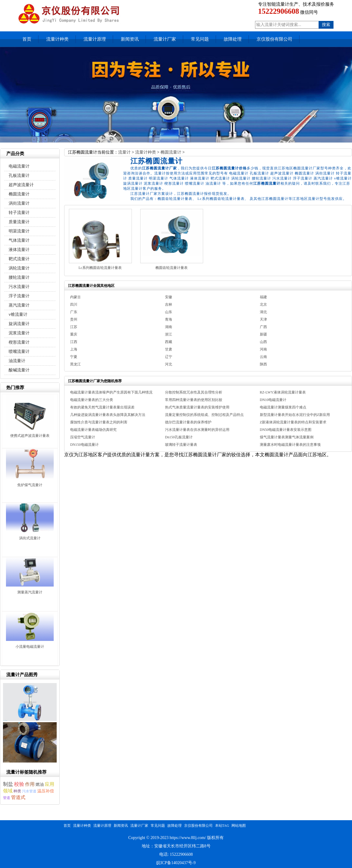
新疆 (263, 334)
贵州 (74, 319)
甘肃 (169, 349)
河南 (263, 349)
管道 (7, 798)
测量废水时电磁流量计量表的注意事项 (290, 445)
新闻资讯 (130, 39)
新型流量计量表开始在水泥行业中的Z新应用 (295, 415)
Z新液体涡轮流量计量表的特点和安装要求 (293, 422)
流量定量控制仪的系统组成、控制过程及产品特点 (204, 415)
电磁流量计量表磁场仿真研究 (93, 430)
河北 (169, 364)
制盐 (8, 784)
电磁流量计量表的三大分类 (92, 400)
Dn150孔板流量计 (179, 437)
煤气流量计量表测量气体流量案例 (287, 437)
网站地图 (239, 826)
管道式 (18, 797)
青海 (169, 319)
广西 (263, 327)
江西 (74, 342)
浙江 (169, 334)
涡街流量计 (19, 203)
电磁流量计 (19, 166)
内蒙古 (75, 297)
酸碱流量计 (19, 370)
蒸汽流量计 (19, 305)
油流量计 (17, 361)
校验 (19, 784)
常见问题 (200, 39)
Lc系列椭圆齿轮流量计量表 (100, 268)
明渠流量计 (19, 231)
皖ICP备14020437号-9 (176, 863)
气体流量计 (19, 240)
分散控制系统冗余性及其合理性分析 (194, 392)
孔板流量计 (19, 176)
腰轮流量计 (19, 277)
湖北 (263, 312)
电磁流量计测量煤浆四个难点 (283, 407)
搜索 (326, 25)
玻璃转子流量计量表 (181, 445)
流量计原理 (95, 39)
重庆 (74, 334)
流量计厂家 (165, 39)
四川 (74, 304)
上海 (74, 349)
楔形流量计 (19, 342)
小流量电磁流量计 (30, 647)
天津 (263, 319)
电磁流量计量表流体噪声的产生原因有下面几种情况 (111, 392)
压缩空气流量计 (83, 437)
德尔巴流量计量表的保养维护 (188, 422)
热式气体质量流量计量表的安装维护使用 (197, 407)
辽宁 (169, 357)
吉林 (169, 304)
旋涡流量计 (19, 324)
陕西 (263, 364)
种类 (17, 791)
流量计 (124, 152)
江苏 (74, 327)
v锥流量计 (18, 314)
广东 (74, 312)
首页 (27, 39)
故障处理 (233, 39)
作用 (30, 784)
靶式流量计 (19, 259)
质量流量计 (19, 222)
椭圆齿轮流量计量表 (172, 268)
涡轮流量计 (19, 268)
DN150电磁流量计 (84, 445)
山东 (169, 312)
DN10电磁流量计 (273, 400)
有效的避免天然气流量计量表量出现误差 (102, 407)
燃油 (40, 784)
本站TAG (222, 826)
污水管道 (29, 791)
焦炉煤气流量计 (30, 485)
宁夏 (74, 357)
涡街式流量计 (30, 538)
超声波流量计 (21, 185)
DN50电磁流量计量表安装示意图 (286, 430)
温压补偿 (46, 791)
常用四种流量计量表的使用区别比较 (194, 400)
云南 (263, 357)
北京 (263, 304)
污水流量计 (19, 287)
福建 (263, 297)
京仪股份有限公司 (274, 39)
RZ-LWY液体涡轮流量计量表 (283, 392)
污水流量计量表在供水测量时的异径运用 (197, 430)
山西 (263, 342)
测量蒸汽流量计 (30, 592)
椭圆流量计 (171, 152)
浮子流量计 (19, 296)
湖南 (169, 327)
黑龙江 (75, 364)
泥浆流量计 (19, 333)
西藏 (169, 342)
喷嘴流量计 (19, 352)
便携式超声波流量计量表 (30, 436)
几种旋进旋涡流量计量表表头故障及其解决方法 (108, 415)
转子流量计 (19, 213)
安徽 (169, 297)
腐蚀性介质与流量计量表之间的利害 (99, 422)
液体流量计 (19, 250)
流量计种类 (57, 39)
